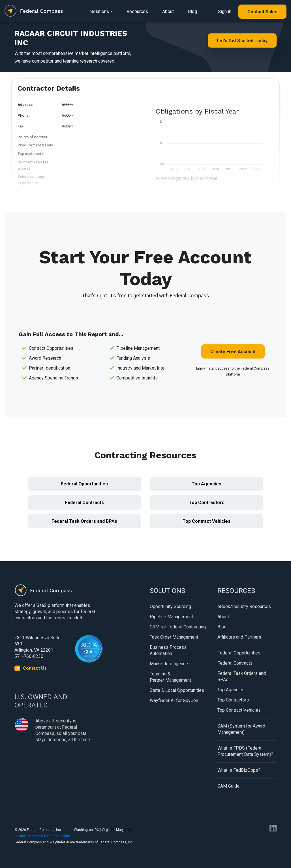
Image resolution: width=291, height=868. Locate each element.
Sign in (225, 11)
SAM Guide (228, 786)
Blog (192, 11)
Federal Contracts (84, 503)
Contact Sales (262, 12)
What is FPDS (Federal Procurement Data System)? (245, 751)
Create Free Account (233, 352)
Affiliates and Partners (239, 637)
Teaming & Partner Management (170, 677)
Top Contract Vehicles (207, 521)
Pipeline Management (171, 617)
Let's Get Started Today (242, 41)
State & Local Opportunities (177, 690)
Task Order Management (174, 637)
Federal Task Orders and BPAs (84, 521)
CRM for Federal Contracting (178, 627)
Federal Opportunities (84, 484)
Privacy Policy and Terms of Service (42, 836)
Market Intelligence (169, 664)
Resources (137, 11)
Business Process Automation (168, 650)
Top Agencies (207, 484)
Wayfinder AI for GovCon (174, 700)
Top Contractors (207, 503)
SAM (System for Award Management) (241, 729)
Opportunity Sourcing (170, 606)
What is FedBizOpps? (239, 770)
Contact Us (35, 668)
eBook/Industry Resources (244, 606)
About (168, 11)
